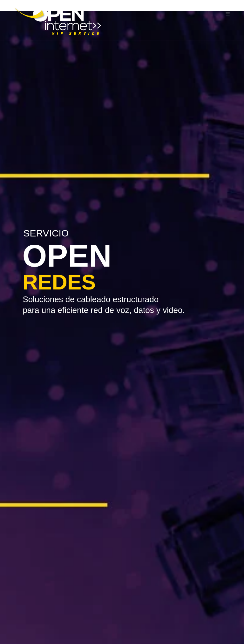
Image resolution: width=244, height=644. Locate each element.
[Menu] (229, 14)
